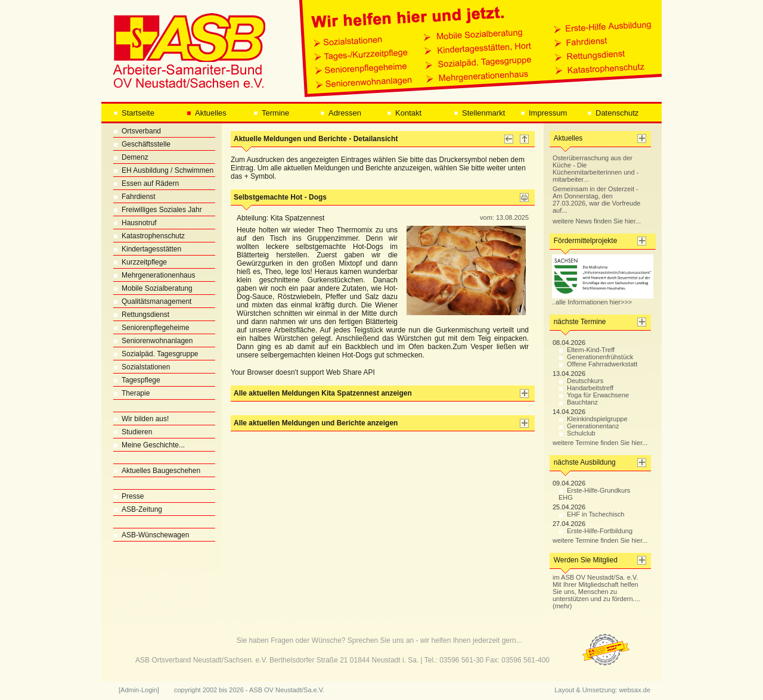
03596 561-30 (461, 660)
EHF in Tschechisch (591, 514)
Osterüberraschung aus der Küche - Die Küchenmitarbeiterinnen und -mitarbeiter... (595, 169)
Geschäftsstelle (142, 144)
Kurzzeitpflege (140, 262)
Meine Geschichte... (149, 445)
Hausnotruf (135, 223)
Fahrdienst (134, 197)
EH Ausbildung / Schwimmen (163, 170)
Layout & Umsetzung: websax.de (602, 690)
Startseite (134, 113)
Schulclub (577, 433)
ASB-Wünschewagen (151, 535)
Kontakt (404, 113)
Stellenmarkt (479, 113)
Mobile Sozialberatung (153, 288)
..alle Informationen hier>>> (603, 299)
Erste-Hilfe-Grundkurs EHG (594, 494)
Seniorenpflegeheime (151, 328)
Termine (271, 113)
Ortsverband (137, 131)
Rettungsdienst (141, 315)
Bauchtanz (578, 402)
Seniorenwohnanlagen (153, 341)
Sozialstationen (142, 367)
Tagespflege (137, 380)
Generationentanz (589, 426)
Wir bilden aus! (141, 419)
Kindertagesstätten (147, 249)
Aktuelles (207, 113)
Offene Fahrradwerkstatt (598, 364)
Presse (128, 496)
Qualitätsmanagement (152, 301)
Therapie (131, 393)
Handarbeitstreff (586, 388)
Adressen (341, 113)
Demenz (131, 157)
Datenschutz (613, 113)
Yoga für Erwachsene (594, 395)
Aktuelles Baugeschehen (157, 471)
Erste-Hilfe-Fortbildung (595, 531)
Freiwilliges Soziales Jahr (158, 210)
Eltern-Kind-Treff (587, 350)
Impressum (544, 113)
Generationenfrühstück (596, 357)
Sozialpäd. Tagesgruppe (156, 354)
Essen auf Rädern (146, 183)
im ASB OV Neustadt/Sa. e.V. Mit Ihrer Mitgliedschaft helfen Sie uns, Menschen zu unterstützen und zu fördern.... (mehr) (596, 592)
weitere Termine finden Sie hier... (600, 443)
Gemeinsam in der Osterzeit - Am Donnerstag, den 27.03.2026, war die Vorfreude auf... (596, 200)
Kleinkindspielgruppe (593, 419)
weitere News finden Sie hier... (597, 221)
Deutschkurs (581, 381)
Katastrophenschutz (149, 236)
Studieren (133, 432)
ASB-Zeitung (138, 509)
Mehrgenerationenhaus (154, 275)
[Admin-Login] (139, 690)
